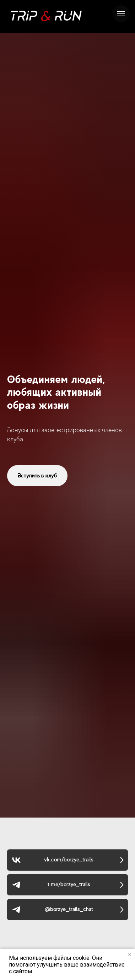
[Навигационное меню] (121, 14)
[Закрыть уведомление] (130, 955)
